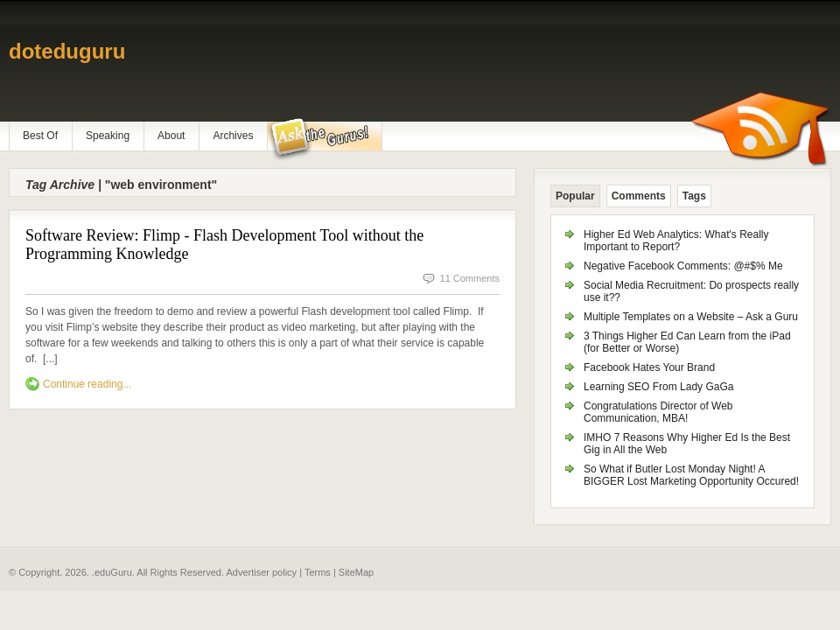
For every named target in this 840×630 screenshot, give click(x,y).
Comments (639, 196)
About (171, 136)
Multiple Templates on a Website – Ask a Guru (691, 317)
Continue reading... (87, 384)
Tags (694, 196)
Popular (575, 196)
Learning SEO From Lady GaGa (658, 387)
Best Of (40, 136)
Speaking (108, 136)
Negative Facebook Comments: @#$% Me (683, 266)
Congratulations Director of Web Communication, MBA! (658, 412)
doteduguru (67, 51)
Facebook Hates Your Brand (649, 367)
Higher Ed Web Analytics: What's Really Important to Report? (676, 241)
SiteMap (356, 572)
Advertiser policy (261, 572)
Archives (233, 136)
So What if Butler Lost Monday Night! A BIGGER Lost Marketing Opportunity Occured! (691, 475)
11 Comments (470, 278)
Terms (318, 572)
